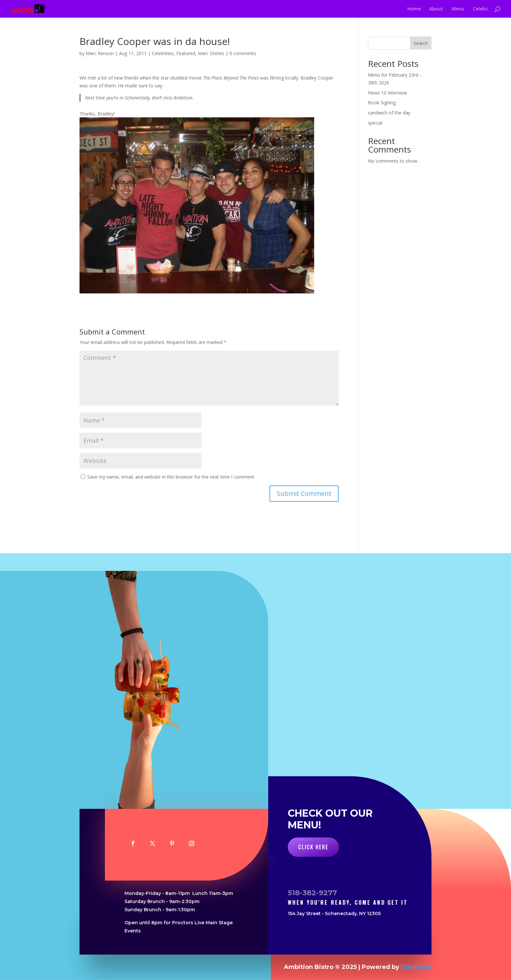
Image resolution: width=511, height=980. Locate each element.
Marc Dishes (211, 53)
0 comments (243, 53)
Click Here (313, 847)
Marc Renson (100, 53)
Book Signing (382, 103)
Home (414, 9)
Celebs (480, 9)
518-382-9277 (312, 893)
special (375, 123)
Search (421, 43)
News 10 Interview (387, 93)
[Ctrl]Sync (416, 967)
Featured (186, 53)
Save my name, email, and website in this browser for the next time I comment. (171, 477)
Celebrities (163, 53)
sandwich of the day (389, 113)
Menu (458, 9)
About (436, 9)
